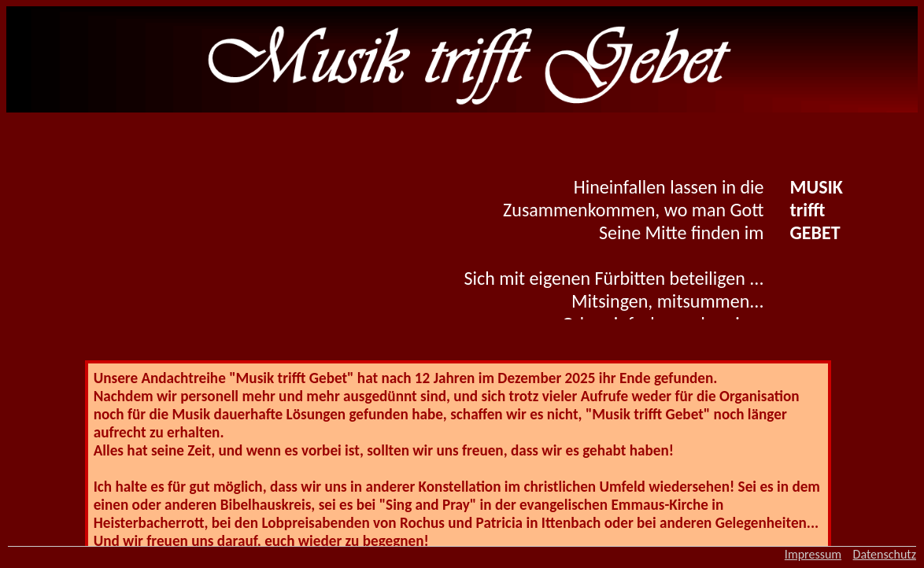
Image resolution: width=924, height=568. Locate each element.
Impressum (813, 554)
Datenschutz (885, 554)
